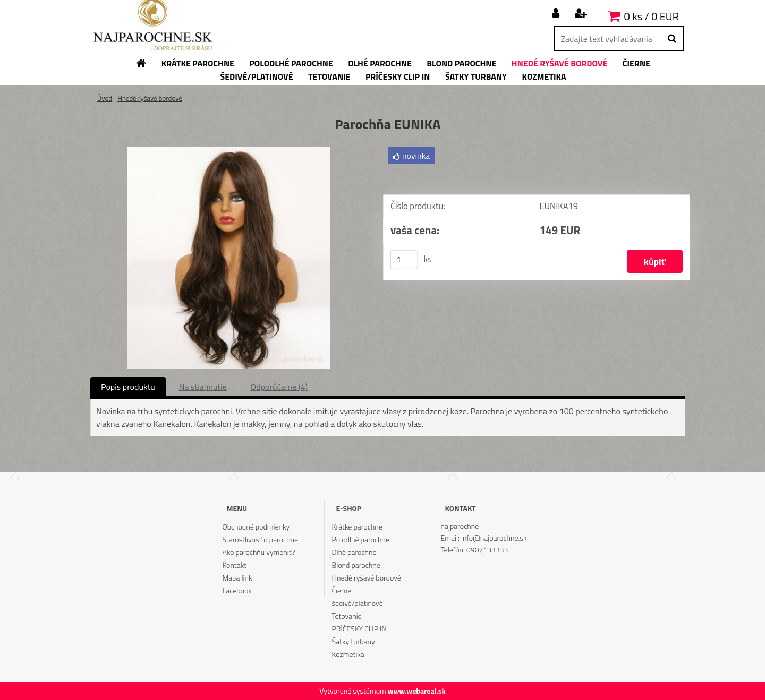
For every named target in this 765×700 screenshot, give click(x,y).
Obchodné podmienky (256, 527)
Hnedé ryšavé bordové (150, 98)
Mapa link (237, 578)
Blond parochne (356, 565)
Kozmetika (348, 654)
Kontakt (234, 565)
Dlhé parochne (354, 552)
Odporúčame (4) (279, 387)
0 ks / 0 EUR (652, 16)
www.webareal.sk (417, 691)
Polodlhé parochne (361, 539)
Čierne (342, 590)
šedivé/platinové (358, 603)
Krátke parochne (357, 527)
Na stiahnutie (203, 387)
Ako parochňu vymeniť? (259, 552)
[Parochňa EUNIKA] (228, 151)
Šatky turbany (354, 641)
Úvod (105, 98)
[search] (672, 39)
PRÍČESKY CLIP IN (359, 629)
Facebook (237, 590)
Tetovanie (347, 616)
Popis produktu (128, 387)
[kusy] (404, 260)
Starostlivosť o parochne (260, 539)
